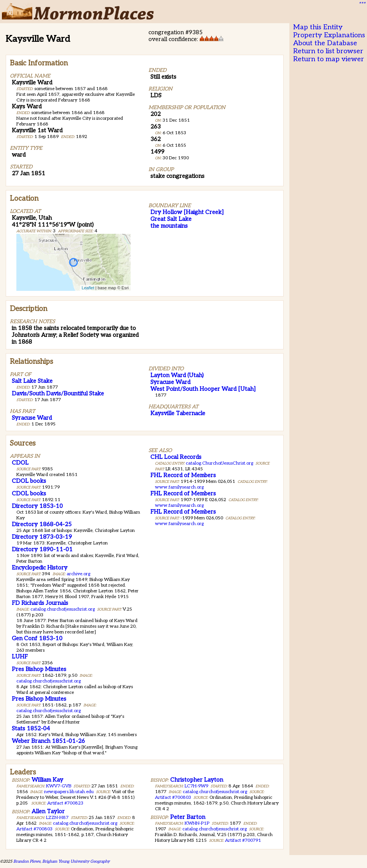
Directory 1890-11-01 (42, 549)
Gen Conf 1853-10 (37, 638)
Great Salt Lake (171, 219)
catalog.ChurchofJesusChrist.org (219, 463)
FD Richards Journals (40, 603)
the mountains (169, 226)
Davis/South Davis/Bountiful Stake (58, 394)
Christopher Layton (197, 780)
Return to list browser (328, 51)
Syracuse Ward (32, 418)
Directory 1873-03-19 (42, 537)
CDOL (20, 463)
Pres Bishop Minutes (39, 669)
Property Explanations (329, 35)
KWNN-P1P (197, 823)
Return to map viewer (329, 59)
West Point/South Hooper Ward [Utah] (203, 389)
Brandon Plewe (27, 861)
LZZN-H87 (57, 818)
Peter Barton (188, 817)
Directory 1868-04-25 (42, 524)
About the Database (325, 43)
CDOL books (29, 481)
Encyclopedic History (40, 568)
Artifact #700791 (243, 840)
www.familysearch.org (179, 487)
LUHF (20, 657)
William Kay (47, 780)
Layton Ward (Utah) (177, 375)
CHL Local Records (176, 457)
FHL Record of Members (183, 475)
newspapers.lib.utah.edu (69, 792)
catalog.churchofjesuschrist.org (63, 609)
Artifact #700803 (34, 829)
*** (362, 4)
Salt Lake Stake (32, 381)
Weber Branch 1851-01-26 (48, 741)
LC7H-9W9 (196, 786)
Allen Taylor (48, 811)
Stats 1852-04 (31, 728)
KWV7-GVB (59, 786)
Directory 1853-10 (37, 506)
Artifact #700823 (65, 803)
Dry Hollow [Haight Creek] (187, 212)
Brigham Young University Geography (76, 861)
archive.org (78, 574)
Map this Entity (318, 27)
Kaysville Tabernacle (178, 413)
